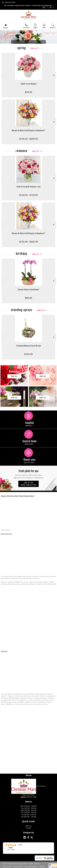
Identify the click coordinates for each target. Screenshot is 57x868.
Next (54, 75)
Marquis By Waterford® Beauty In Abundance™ (29, 130)
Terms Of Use (7, 867)
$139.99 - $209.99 (29, 139)
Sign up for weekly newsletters (28, 484)
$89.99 (28, 298)
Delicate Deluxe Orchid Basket (29, 289)
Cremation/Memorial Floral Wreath (28, 346)
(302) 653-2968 (10, 2)
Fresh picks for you (28, 474)
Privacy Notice (18, 867)
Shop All (34, 48)
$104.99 (28, 354)
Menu (6, 28)
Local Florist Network (31, 867)
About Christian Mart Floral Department (18, 496)
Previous (3, 75)
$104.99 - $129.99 (29, 195)
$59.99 (28, 92)
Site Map (42, 867)
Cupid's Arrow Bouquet (29, 84)
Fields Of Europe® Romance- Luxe (28, 187)
